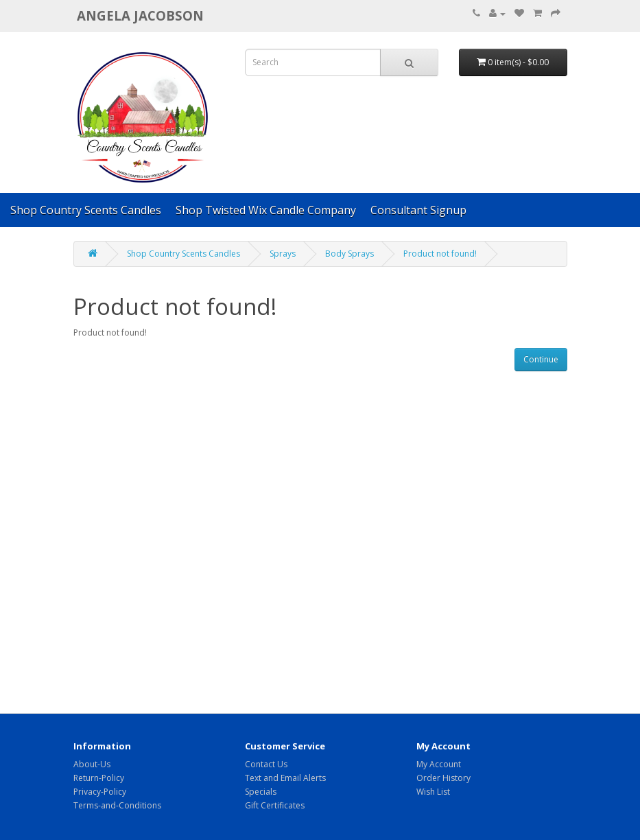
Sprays (283, 254)
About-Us (92, 764)
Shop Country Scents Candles (86, 210)
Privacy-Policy (100, 792)
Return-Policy (99, 778)
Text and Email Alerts (285, 778)
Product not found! (440, 254)
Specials (261, 792)
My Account (439, 764)
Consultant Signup (418, 210)
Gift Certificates (275, 805)
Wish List (433, 792)
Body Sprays (349, 254)
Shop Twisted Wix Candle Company (266, 210)
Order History (443, 778)
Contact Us (266, 764)
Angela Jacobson (140, 15)
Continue (541, 359)
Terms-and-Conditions (117, 805)
